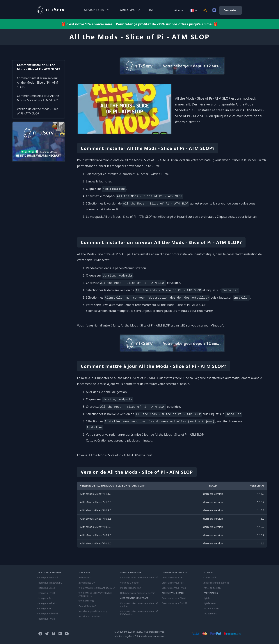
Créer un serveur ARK (173, 578)
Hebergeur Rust (45, 598)
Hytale (207, 598)
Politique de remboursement (150, 636)
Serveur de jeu (97, 10)
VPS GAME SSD (86, 601)
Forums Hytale (211, 609)
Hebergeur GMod (46, 588)
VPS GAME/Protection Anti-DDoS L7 (97, 588)
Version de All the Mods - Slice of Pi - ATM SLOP (38, 111)
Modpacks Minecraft (131, 588)
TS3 (151, 10)
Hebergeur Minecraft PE (49, 583)
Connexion (230, 10)
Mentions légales (123, 636)
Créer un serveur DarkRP (175, 603)
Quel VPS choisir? (87, 606)
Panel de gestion (212, 588)
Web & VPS (130, 10)
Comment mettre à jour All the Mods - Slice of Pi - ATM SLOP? (38, 98)
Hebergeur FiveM (46, 593)
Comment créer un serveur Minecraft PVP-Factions (139, 613)
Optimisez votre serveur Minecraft (138, 593)
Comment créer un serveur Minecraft (139, 578)
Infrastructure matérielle (216, 583)
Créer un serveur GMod (174, 598)
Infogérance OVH (87, 583)
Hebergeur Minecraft (48, 578)
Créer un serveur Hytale (174, 588)
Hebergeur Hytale (46, 619)
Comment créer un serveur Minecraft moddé (139, 605)
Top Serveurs (210, 614)
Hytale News (210, 603)
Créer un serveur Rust (173, 583)
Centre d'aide (210, 578)
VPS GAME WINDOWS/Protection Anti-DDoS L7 (95, 595)
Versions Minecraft (130, 583)
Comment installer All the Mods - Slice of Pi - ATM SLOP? (39, 67)
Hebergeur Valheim (47, 603)
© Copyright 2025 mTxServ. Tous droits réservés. (139, 632)
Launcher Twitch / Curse (152, 174)
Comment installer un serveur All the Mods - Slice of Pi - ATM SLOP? (38, 82)
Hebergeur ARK (45, 609)
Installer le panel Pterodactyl (93, 611)
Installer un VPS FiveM (90, 617)
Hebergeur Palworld (47, 614)
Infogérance (85, 578)
